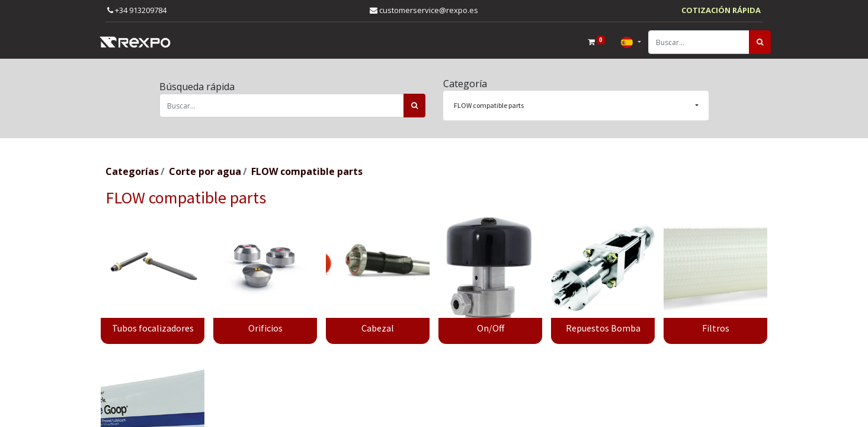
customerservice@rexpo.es (424, 10)
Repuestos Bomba (603, 328)
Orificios (265, 328)
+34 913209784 (137, 10)
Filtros (716, 328)
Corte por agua (205, 171)
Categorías (132, 171)
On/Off (491, 328)
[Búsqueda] (752, 42)
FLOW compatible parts (307, 171)
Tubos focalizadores (153, 328)
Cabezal (378, 328)
